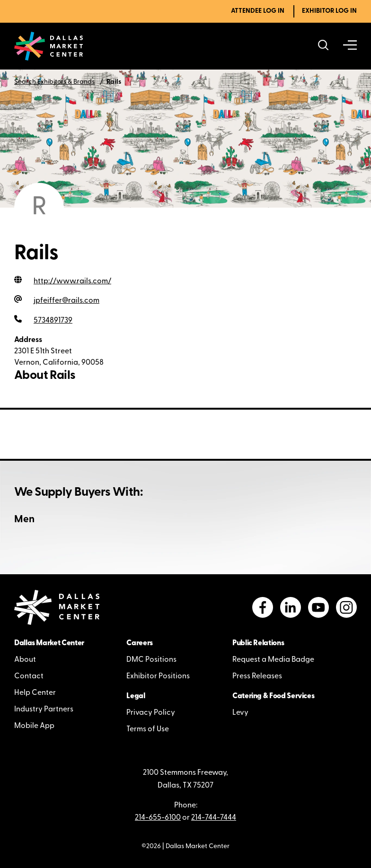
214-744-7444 (214, 818)
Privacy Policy (151, 713)
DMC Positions (151, 660)
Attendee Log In (258, 11)
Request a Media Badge (273, 660)
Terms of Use (148, 729)
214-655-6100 (158, 818)
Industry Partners (44, 710)
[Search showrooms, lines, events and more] (323, 46)
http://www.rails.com (72, 281)
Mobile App (34, 726)
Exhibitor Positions (158, 676)
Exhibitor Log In (329, 11)
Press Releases (257, 676)
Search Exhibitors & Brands (54, 82)
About (25, 660)
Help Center (35, 693)
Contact (29, 676)
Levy (240, 713)
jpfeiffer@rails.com (66, 301)
